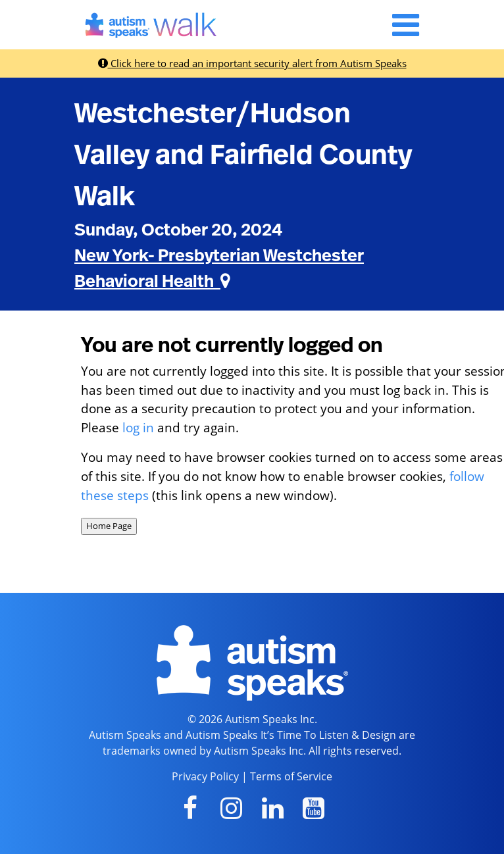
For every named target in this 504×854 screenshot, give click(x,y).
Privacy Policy (205, 776)
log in (138, 427)
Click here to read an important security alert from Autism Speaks (252, 63)
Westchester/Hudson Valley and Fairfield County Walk (243, 155)
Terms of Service (291, 776)
